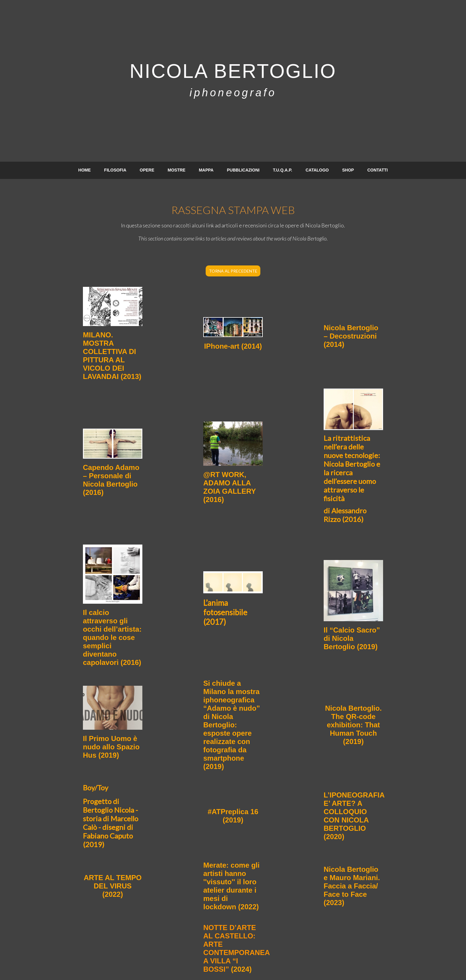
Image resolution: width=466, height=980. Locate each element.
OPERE (147, 170)
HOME (84, 170)
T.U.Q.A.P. (282, 170)
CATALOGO (317, 170)
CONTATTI (378, 170)
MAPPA (206, 170)
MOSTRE (177, 170)
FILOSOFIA (115, 170)
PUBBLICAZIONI (243, 170)
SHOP (348, 170)
